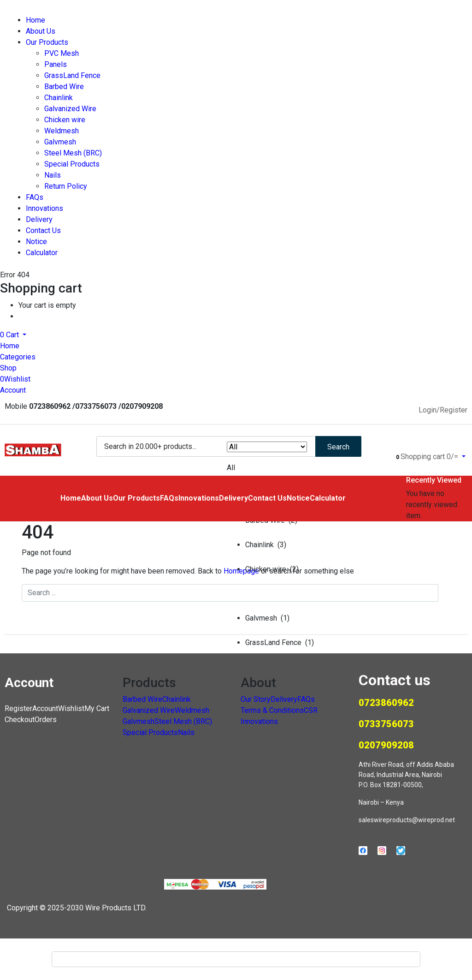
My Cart (97, 708)
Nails (53, 175)
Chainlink (59, 98)
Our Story (256, 699)
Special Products (72, 164)
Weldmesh (62, 131)
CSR (311, 710)
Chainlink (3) (266, 545)
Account (45, 708)
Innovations (44, 208)
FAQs (35, 197)
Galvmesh (60, 142)
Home (35, 20)
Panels (56, 64)
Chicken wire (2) (272, 569)
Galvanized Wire (70, 109)
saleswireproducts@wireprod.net (407, 820)
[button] (13, 335)
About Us (41, 31)
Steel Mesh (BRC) (73, 153)
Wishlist (71, 708)
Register (18, 708)
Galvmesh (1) (267, 618)
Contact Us (43, 230)
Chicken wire (65, 120)
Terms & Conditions (272, 710)
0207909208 (386, 745)
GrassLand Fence (72, 75)
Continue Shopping (49, 316)
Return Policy (66, 186)
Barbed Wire (64, 87)
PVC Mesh (62, 53)
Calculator (42, 253)
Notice (36, 242)
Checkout (20, 720)
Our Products (47, 42)
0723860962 (386, 703)
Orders (46, 720)
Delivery (39, 219)
